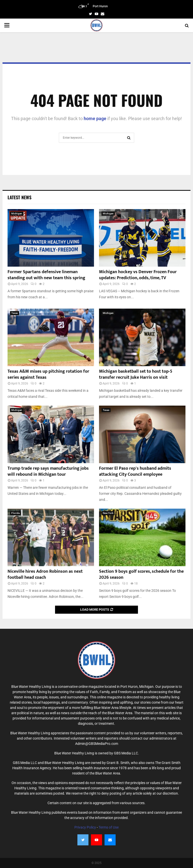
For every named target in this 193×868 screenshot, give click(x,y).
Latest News (19, 197)
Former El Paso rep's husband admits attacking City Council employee (135, 471)
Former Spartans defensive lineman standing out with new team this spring (46, 275)
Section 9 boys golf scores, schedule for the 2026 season (141, 574)
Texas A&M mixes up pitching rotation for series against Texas (48, 374)
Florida (15, 513)
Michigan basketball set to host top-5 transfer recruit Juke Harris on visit (136, 374)
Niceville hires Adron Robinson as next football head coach (45, 574)
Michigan (17, 213)
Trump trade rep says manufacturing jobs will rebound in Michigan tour (48, 471)
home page (95, 118)
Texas (15, 313)
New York (108, 513)
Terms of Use (109, 827)
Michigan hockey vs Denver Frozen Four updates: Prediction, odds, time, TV (138, 275)
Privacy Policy (85, 827)
